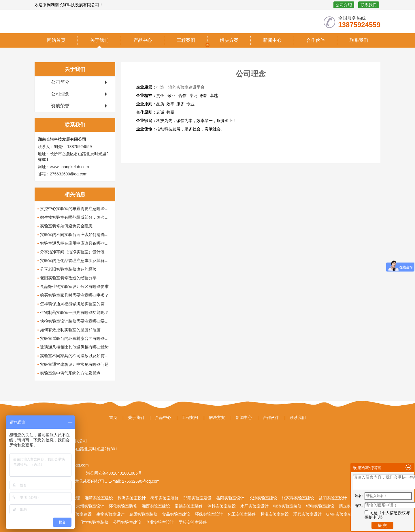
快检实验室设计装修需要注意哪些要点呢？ (76, 321)
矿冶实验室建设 (78, 514)
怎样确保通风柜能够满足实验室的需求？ (76, 304)
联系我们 (369, 5)
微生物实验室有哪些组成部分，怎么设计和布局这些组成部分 (76, 217)
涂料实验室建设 (222, 506)
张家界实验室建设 (298, 498)
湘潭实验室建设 (99, 498)
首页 (113, 417)
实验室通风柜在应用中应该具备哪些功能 (76, 243)
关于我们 (99, 40)
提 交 (382, 525)
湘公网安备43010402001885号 (113, 473)
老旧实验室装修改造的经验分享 (68, 278)
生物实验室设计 (110, 514)
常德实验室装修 (189, 506)
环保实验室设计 (209, 514)
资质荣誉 (60, 106)
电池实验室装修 (287, 506)
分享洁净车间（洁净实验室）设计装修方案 (76, 252)
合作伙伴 (316, 40)
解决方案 (229, 40)
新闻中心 (272, 40)
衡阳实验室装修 (165, 498)
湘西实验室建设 (156, 506)
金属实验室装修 (143, 514)
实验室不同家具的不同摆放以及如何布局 (76, 356)
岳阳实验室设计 (230, 498)
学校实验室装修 (193, 522)
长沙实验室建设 (263, 498)
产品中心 (143, 40)
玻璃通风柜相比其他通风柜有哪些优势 (74, 347)
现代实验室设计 (308, 514)
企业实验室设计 (160, 522)
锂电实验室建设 (320, 506)
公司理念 (60, 94)
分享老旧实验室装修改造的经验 (68, 269)
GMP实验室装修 (341, 514)
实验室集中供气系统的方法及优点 (70, 373)
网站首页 (56, 40)
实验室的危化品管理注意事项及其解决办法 (76, 261)
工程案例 (186, 40)
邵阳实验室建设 (197, 498)
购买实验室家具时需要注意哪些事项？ (74, 295)
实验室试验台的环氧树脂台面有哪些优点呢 (76, 338)
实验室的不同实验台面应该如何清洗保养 (76, 235)
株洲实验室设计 (132, 498)
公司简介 (60, 82)
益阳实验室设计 (333, 498)
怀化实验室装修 (123, 506)
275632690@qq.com (140, 481)
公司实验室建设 (127, 522)
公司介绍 (344, 5)
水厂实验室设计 (254, 506)
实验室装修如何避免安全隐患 (66, 226)
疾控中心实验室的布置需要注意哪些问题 (76, 209)
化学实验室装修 (94, 522)
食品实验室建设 (176, 514)
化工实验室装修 (242, 514)
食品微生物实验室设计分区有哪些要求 (74, 286)
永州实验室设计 (90, 506)
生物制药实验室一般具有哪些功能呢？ (74, 312)
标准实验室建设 (275, 514)
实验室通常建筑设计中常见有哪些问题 (74, 364)
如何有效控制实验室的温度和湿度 (70, 330)
